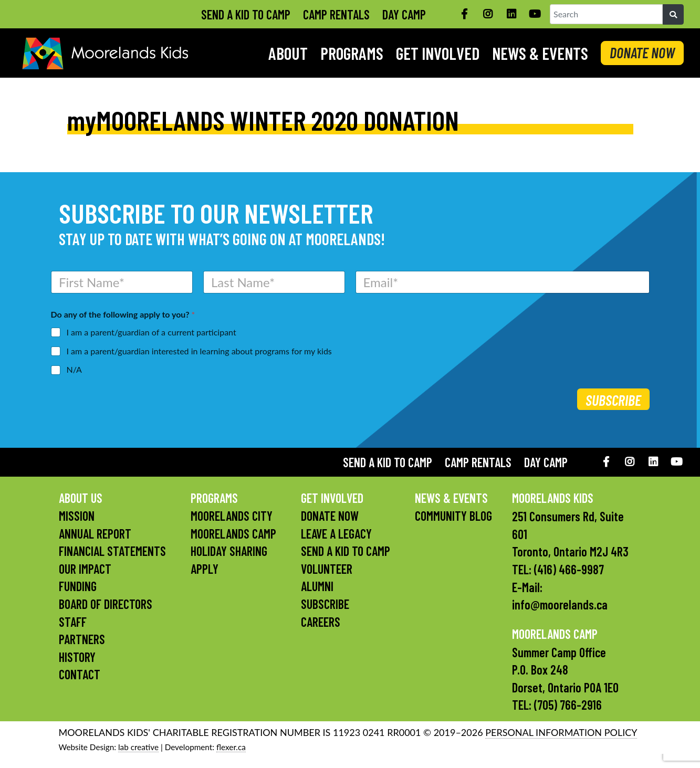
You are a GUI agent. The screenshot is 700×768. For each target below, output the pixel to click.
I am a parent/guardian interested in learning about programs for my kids (199, 351)
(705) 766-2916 (568, 705)
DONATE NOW (642, 52)
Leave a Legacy (336, 534)
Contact (80, 674)
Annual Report (95, 534)
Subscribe (613, 400)
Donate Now (330, 516)
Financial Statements (112, 551)
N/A (74, 369)
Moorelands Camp (233, 534)
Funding (78, 586)
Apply (205, 569)
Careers (321, 622)
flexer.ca (231, 747)
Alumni (317, 586)
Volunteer (327, 569)
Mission (77, 516)
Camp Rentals (336, 14)
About (288, 53)
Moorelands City (232, 516)
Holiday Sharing (229, 551)
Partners (82, 639)
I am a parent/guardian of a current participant (152, 332)
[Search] (673, 15)
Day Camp (404, 14)
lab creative (138, 747)
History (77, 657)
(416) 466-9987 (569, 569)
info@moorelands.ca (560, 604)
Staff (73, 622)
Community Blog (453, 516)
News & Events (540, 53)
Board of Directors (106, 604)
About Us (81, 498)
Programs (352, 53)
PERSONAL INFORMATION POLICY (561, 732)
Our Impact (85, 569)
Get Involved (438, 53)
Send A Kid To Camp (246, 14)
